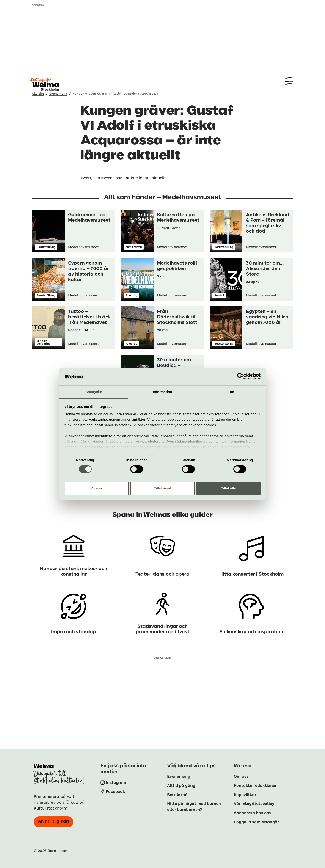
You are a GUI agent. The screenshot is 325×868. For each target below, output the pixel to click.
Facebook (116, 791)
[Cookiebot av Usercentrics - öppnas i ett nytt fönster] (241, 376)
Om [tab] (231, 392)
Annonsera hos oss (253, 812)
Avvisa (97, 488)
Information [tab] (162, 392)
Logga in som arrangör (257, 821)
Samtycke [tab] (94, 392)
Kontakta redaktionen (256, 785)
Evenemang (58, 94)
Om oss (241, 776)
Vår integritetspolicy (255, 803)
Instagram (116, 782)
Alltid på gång (181, 785)
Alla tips (38, 94)
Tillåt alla (229, 488)
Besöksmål (178, 794)
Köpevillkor (245, 794)
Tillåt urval (163, 488)
